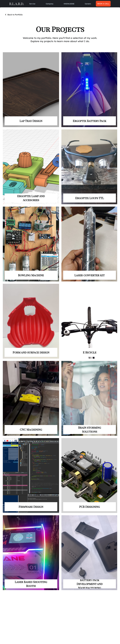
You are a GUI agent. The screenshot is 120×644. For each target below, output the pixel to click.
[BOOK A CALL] (103, 4)
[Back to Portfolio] (14, 15)
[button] (50, 4)
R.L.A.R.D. (17, 4)
